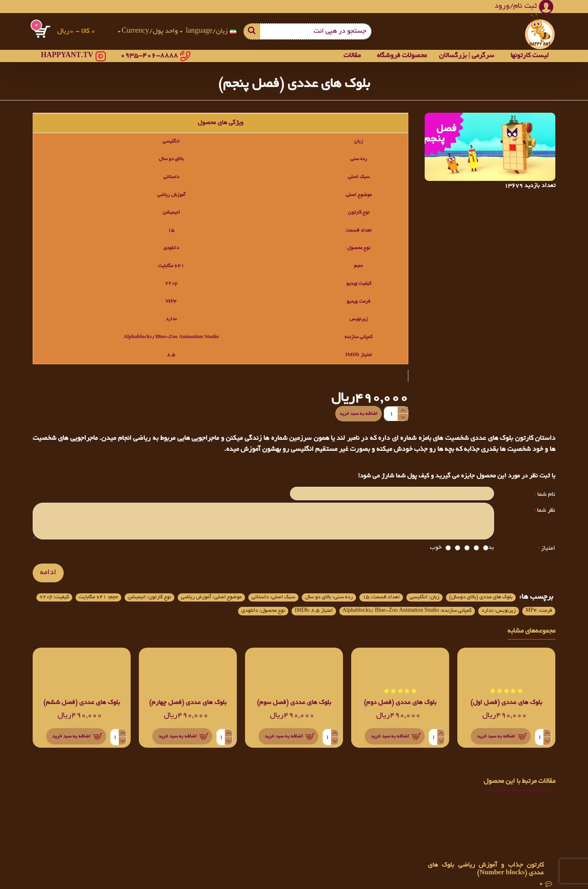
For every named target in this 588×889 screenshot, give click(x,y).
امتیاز (548, 546)
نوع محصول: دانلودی (524, 619)
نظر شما (546, 506)
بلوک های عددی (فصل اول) (506, 712)
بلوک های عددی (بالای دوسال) (472, 589)
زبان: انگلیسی (403, 589)
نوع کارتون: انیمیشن (524, 604)
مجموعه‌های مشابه (531, 640)
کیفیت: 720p (405, 604)
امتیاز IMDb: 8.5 (76, 604)
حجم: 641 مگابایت (460, 604)
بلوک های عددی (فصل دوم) (400, 712)
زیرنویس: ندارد (310, 604)
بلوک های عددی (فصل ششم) (82, 712)
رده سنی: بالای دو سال (285, 589)
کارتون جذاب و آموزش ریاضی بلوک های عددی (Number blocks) (486, 869)
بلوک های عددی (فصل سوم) (294, 712)
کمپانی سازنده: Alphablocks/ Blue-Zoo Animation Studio (195, 604)
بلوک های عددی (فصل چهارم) (188, 712)
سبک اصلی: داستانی (217, 589)
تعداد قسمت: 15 (350, 589)
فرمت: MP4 (359, 604)
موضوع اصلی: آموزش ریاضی (141, 589)
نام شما (546, 487)
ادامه (48, 570)
